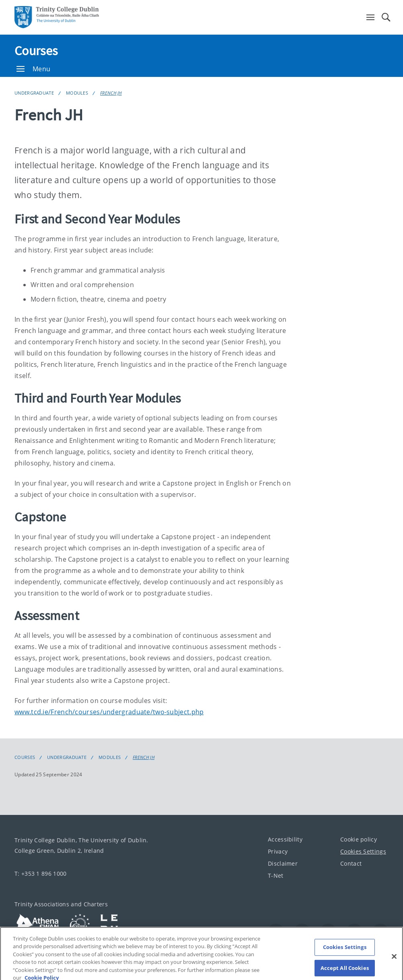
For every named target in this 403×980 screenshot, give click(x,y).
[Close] (394, 961)
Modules (77, 93)
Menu (33, 69)
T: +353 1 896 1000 (40, 874)
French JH (111, 93)
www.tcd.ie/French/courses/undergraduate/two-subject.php (109, 712)
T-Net (276, 876)
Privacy (278, 851)
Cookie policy (359, 839)
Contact (351, 863)
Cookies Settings (363, 851)
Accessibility (285, 839)
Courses (36, 51)
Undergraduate (34, 93)
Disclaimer (283, 863)
